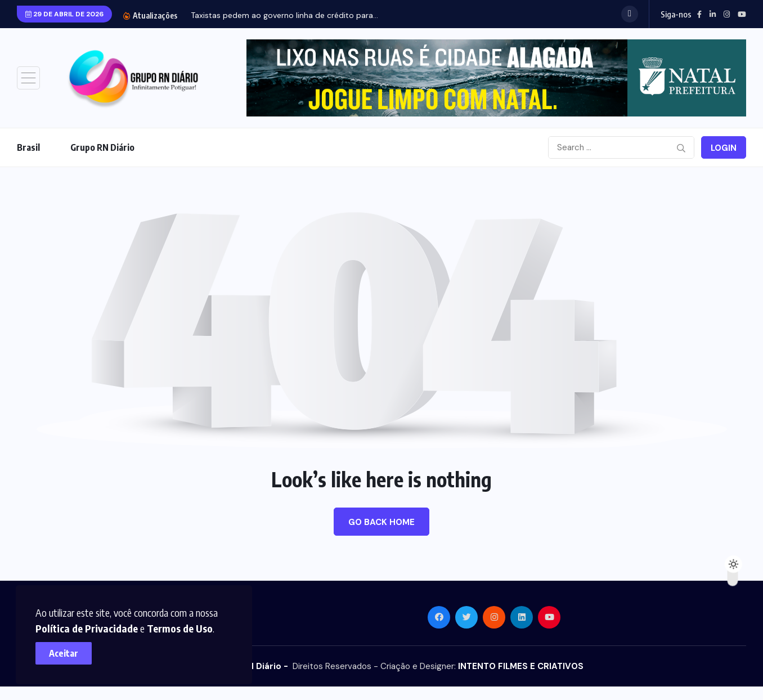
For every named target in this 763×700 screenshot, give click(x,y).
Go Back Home (381, 522)
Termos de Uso (184, 624)
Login (724, 148)
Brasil (28, 147)
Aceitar (68, 649)
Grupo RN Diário (102, 147)
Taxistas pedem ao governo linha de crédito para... (284, 15)
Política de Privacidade (91, 624)
